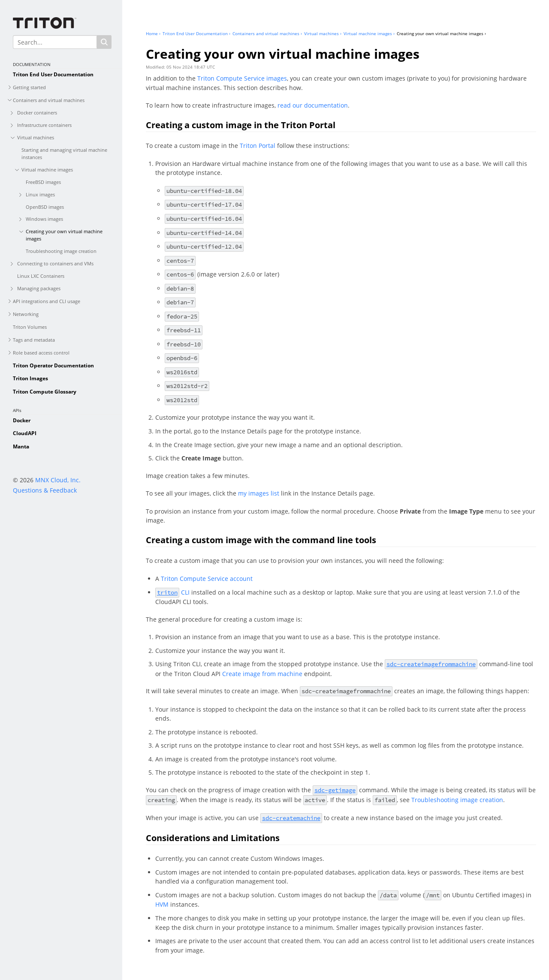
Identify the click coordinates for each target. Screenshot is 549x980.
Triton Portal (258, 146)
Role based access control (41, 353)
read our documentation (313, 105)
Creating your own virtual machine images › (441, 33)
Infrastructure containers (44, 125)
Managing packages (39, 288)
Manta (21, 446)
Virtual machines (36, 137)
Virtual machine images (47, 170)
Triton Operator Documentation (53, 365)
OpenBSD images (45, 207)
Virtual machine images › (369, 33)
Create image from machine (262, 674)
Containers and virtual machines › (267, 33)
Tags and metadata (34, 340)
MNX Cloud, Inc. (58, 480)
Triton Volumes (30, 327)
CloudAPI (25, 433)
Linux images (40, 194)
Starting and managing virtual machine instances (64, 153)
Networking (26, 314)
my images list (259, 493)
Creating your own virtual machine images (64, 235)
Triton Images (30, 378)
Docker (22, 420)
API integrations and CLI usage (47, 301)
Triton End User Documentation (53, 74)
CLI (172, 592)
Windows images (44, 219)
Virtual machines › (323, 33)
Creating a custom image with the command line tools (261, 540)
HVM (162, 904)
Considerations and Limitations (213, 838)
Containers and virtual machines (49, 100)
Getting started (29, 87)
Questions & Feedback (45, 490)
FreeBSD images (43, 182)
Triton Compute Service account (207, 579)
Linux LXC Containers (41, 276)
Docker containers (37, 113)
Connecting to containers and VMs (55, 263)
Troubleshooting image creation (61, 251)
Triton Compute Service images (242, 78)
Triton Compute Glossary (45, 392)
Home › (153, 33)
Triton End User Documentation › (196, 33)
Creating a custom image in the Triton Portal (241, 125)
